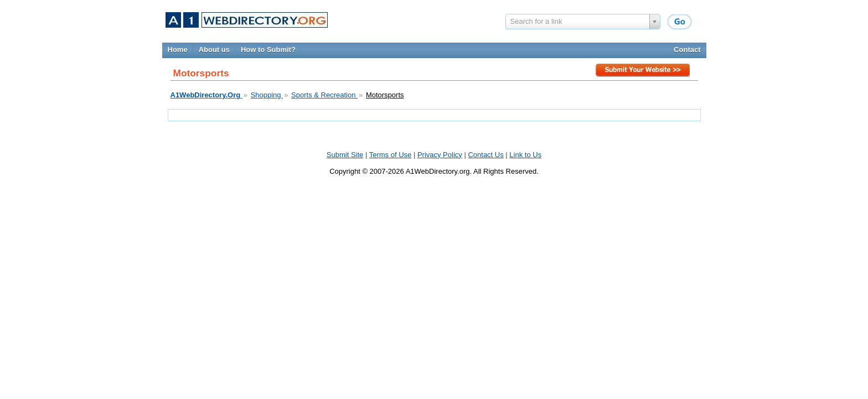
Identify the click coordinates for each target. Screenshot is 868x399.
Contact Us (485, 155)
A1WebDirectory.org (438, 171)
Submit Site (644, 72)
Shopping (267, 95)
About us (214, 50)
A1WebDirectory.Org (206, 95)
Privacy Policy (440, 155)
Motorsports (385, 95)
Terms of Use (391, 155)
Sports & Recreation (324, 95)
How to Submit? (268, 50)
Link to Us (525, 155)
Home (178, 50)
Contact (687, 50)
